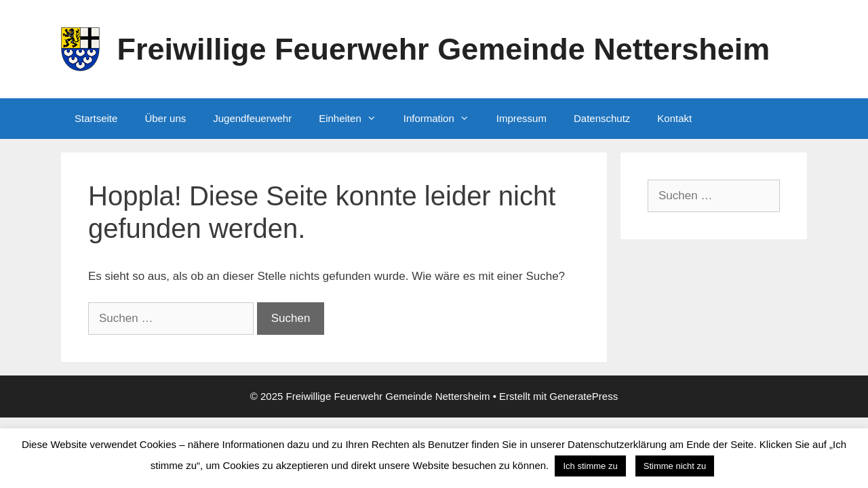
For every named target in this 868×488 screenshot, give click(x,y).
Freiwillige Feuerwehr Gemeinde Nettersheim (444, 49)
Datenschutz (602, 118)
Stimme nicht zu (675, 466)
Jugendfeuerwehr (252, 118)
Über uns (165, 118)
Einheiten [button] (354, 119)
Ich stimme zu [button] (590, 466)
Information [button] (443, 119)
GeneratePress (584, 396)
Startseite (96, 118)
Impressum (521, 118)
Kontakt (674, 118)
